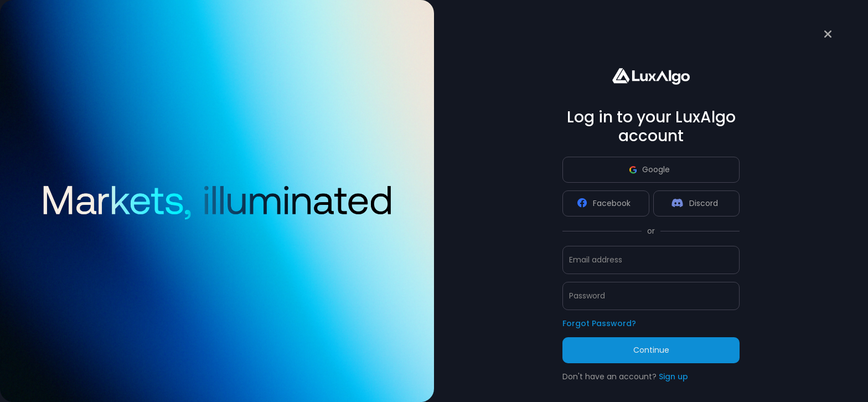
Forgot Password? (599, 323)
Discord (695, 203)
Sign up (673, 377)
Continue (651, 350)
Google (650, 169)
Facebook (604, 203)
